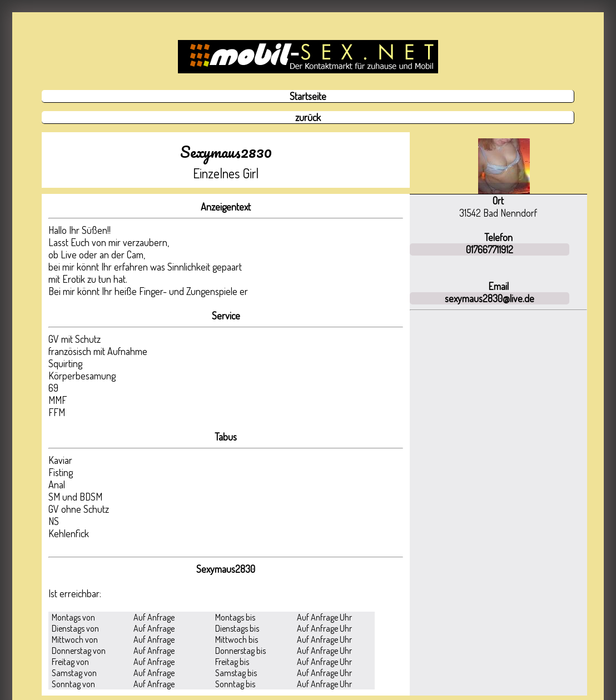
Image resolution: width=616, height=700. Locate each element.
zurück (308, 117)
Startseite (308, 96)
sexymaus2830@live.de (490, 298)
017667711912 (490, 249)
